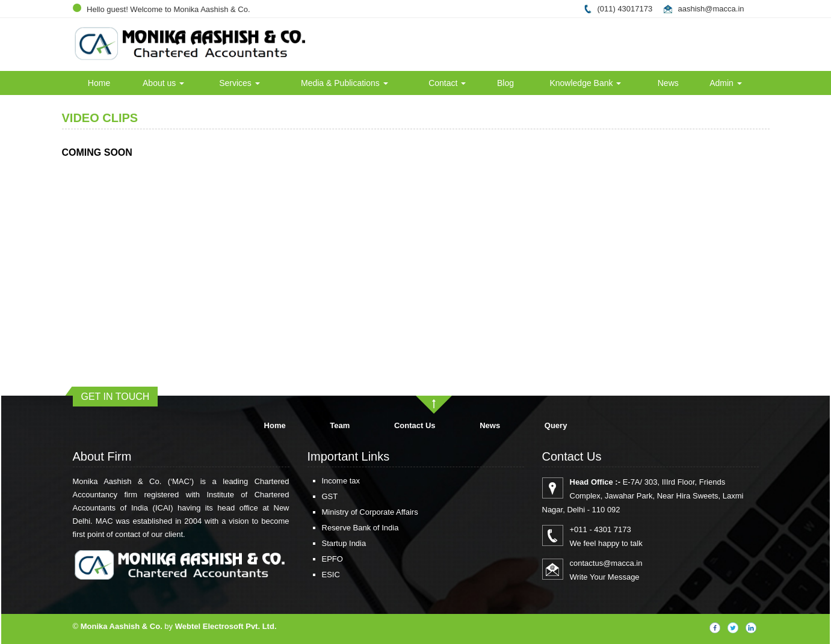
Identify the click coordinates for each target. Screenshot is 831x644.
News (668, 83)
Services (239, 83)
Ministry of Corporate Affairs (352, 512)
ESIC (313, 575)
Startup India (326, 543)
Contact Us (415, 425)
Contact (447, 83)
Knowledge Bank (585, 83)
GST (312, 496)
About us (163, 83)
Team (340, 425)
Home (99, 83)
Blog (505, 83)
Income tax (323, 481)
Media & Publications (344, 83)
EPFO (314, 559)
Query (556, 425)
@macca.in (724, 9)
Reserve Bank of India (342, 528)
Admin (726, 83)
